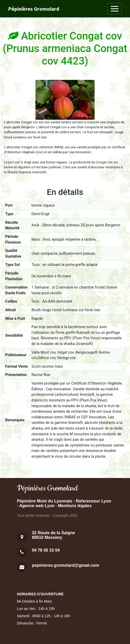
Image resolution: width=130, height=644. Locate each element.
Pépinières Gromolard (34, 9)
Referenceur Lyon (93, 501)
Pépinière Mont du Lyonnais (45, 501)
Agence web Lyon (37, 506)
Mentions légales (75, 506)
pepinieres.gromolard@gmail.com (65, 565)
